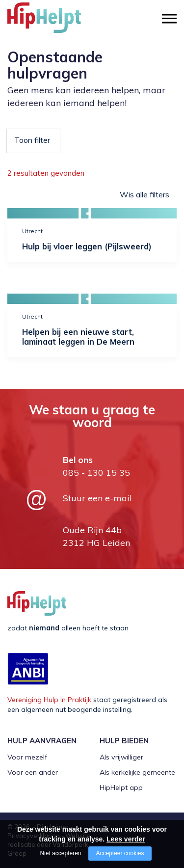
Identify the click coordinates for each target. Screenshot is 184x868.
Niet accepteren (60, 853)
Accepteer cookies (120, 853)
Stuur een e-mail (97, 498)
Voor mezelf (27, 757)
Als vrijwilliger (121, 757)
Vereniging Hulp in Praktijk (49, 700)
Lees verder (126, 839)
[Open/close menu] (169, 18)
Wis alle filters (145, 194)
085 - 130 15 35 (96, 473)
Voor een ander (33, 772)
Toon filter (32, 140)
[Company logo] (56, 22)
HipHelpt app (121, 787)
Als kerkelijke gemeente (137, 772)
